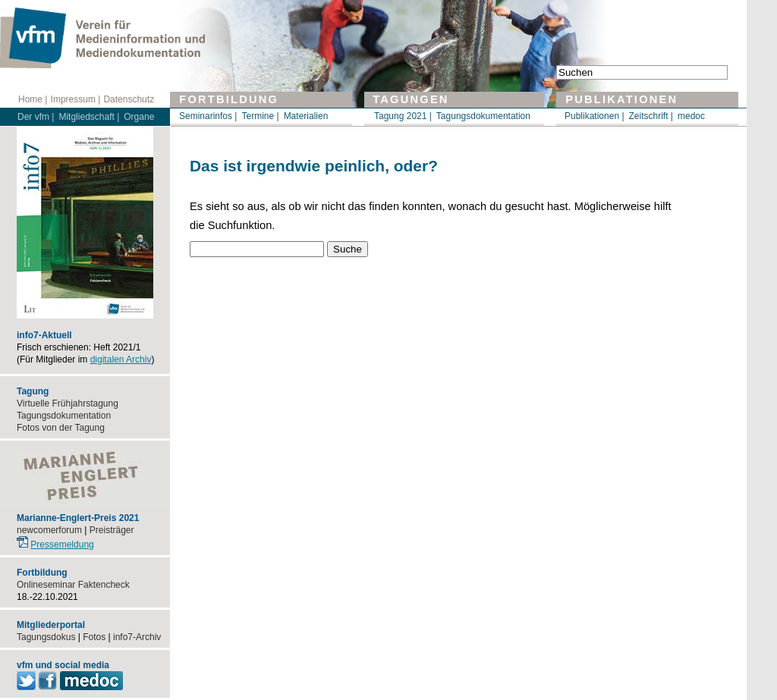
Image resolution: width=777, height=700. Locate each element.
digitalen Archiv (121, 359)
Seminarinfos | (208, 116)
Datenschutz (129, 99)
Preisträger (112, 530)
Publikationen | (595, 116)
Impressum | (76, 99)
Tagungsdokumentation (483, 116)
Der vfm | (36, 117)
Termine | (260, 116)
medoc (691, 116)
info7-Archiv (137, 637)
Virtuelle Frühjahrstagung (68, 403)
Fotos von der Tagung (61, 428)
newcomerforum (49, 530)
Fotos (94, 637)
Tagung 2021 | (403, 116)
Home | (33, 99)
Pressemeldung (62, 545)
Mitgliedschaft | (89, 117)
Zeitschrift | (651, 116)
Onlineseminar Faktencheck (73, 585)
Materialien (306, 116)
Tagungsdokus (46, 637)
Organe (139, 117)
